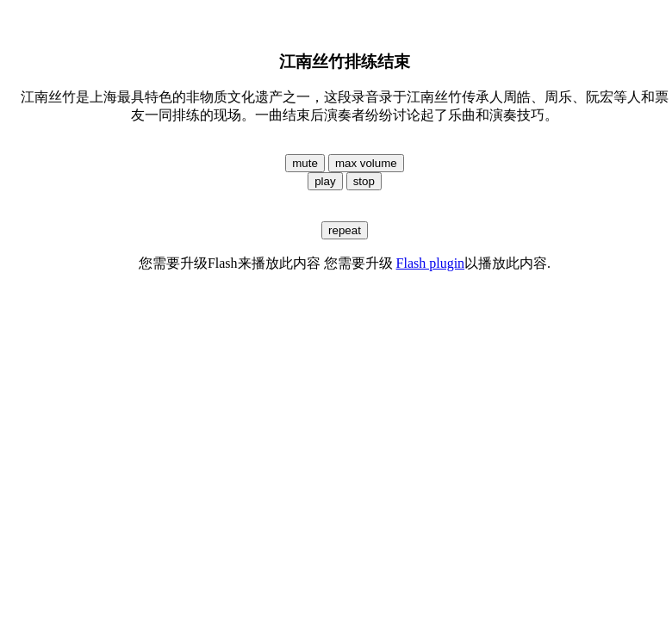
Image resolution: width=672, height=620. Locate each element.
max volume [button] (366, 163)
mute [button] (305, 163)
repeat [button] (345, 230)
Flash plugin (431, 263)
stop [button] (364, 181)
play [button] (325, 181)
